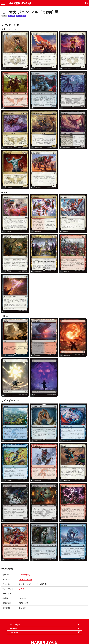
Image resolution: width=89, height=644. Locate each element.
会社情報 (13, 629)
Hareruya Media (25, 579)
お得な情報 (14, 632)
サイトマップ (15, 625)
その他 (21, 589)
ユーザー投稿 (24, 575)
